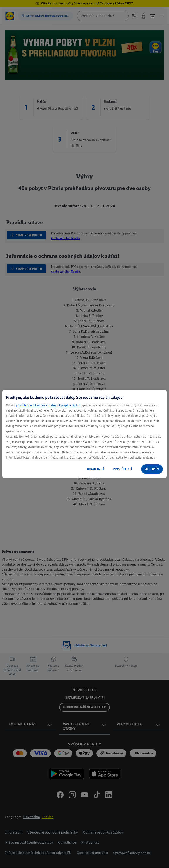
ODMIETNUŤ (95, 469)
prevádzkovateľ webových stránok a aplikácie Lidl (49, 405)
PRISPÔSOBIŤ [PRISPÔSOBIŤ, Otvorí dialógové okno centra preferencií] (123, 469)
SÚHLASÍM (152, 469)
